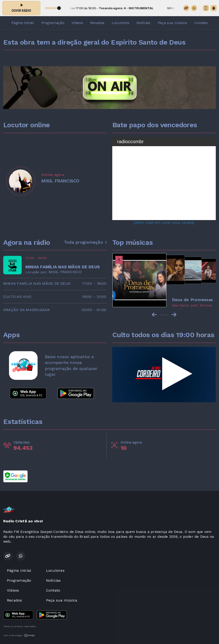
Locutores (120, 23)
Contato (201, 23)
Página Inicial (23, 23)
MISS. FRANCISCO (65, 272)
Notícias (143, 23)
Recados (97, 23)
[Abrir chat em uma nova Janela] (164, 222)
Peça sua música (172, 23)
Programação (53, 23)
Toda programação (85, 242)
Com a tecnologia (19, 635)
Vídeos (77, 23)
